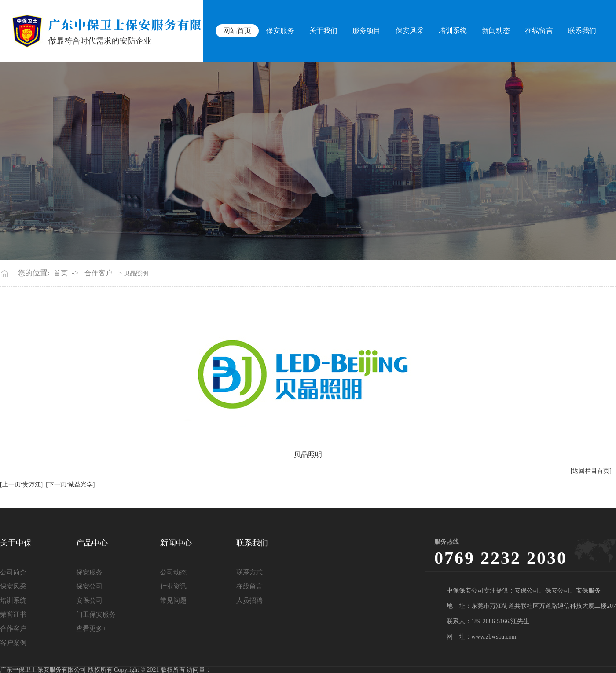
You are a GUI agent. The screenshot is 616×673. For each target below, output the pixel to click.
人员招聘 (249, 600)
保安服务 (282, 31)
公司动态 (173, 572)
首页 (61, 273)
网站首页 (239, 31)
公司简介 (13, 572)
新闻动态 (497, 31)
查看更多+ (91, 629)
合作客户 (99, 273)
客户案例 (13, 643)
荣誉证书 (13, 614)
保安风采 (411, 31)
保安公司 (89, 586)
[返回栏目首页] (591, 471)
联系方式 (249, 572)
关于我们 (325, 31)
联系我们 (582, 31)
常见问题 (173, 600)
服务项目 (368, 31)
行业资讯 (173, 586)
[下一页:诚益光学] (70, 485)
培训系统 (454, 31)
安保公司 (89, 600)
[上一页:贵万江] (21, 485)
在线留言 (539, 31)
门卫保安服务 (96, 614)
